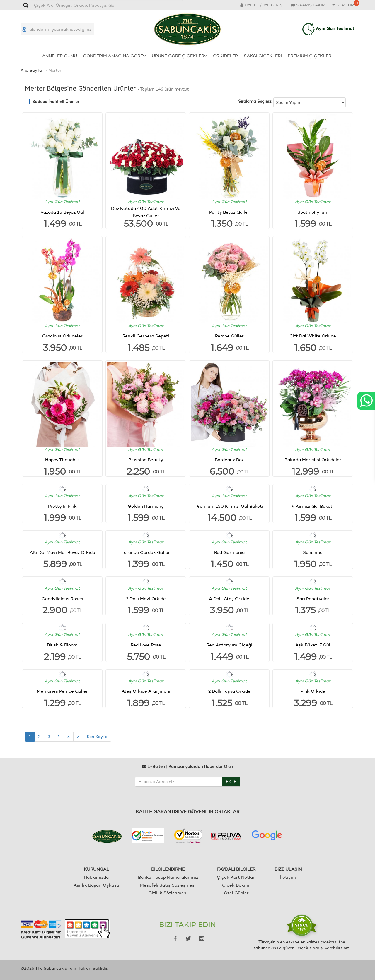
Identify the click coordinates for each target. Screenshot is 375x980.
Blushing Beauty (146, 460)
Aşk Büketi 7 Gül (313, 645)
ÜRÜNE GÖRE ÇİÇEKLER (179, 55)
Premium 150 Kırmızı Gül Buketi (229, 506)
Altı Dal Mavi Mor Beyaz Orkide (62, 552)
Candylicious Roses (62, 599)
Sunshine (313, 552)
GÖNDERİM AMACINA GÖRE (114, 55)
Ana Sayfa (31, 70)
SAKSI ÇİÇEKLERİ (263, 55)
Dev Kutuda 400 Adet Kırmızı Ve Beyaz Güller (146, 212)
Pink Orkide (313, 691)
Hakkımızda (96, 877)
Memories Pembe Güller (62, 691)
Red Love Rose (146, 645)
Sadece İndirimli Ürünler (56, 102)
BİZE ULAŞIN (288, 869)
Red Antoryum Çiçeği (229, 645)
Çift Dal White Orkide (313, 336)
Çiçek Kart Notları (236, 877)
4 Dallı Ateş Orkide (229, 599)
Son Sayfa (97, 736)
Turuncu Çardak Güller (146, 552)
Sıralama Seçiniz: (255, 101)
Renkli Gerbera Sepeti (146, 336)
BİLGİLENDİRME (168, 869)
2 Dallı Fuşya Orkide (229, 691)
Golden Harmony (146, 506)
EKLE (231, 781)
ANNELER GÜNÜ (60, 55)
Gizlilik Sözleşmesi (168, 893)
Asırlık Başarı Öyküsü (96, 885)
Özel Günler (236, 893)
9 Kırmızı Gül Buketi (313, 506)
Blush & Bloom (62, 645)
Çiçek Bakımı (236, 885)
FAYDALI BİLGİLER (236, 869)
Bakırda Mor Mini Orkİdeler (313, 460)
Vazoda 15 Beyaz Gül (62, 212)
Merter (55, 70)
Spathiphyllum (313, 212)
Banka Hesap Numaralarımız (168, 877)
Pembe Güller (229, 336)
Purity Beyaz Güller (229, 212)
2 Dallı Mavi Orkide (146, 599)
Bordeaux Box (229, 460)
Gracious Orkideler (62, 336)
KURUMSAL (96, 869)
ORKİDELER (225, 55)
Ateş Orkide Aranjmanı (146, 691)
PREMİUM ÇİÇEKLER (310, 55)
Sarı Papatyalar (313, 599)
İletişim (288, 877)
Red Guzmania (229, 552)
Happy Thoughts (62, 460)
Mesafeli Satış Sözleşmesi (168, 885)
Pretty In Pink (62, 506)
